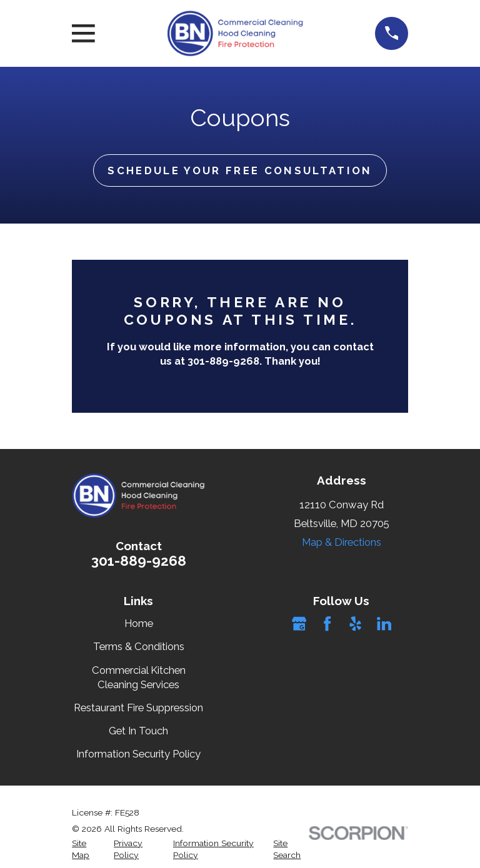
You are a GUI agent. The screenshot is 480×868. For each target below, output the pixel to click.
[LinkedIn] (384, 624)
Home (139, 623)
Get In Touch (138, 731)
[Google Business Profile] (299, 624)
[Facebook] (327, 624)
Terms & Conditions (139, 646)
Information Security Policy (138, 754)
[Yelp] (355, 624)
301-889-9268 (139, 561)
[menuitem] (86, 850)
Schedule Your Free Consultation (240, 170)
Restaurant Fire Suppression (138, 708)
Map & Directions (342, 542)
